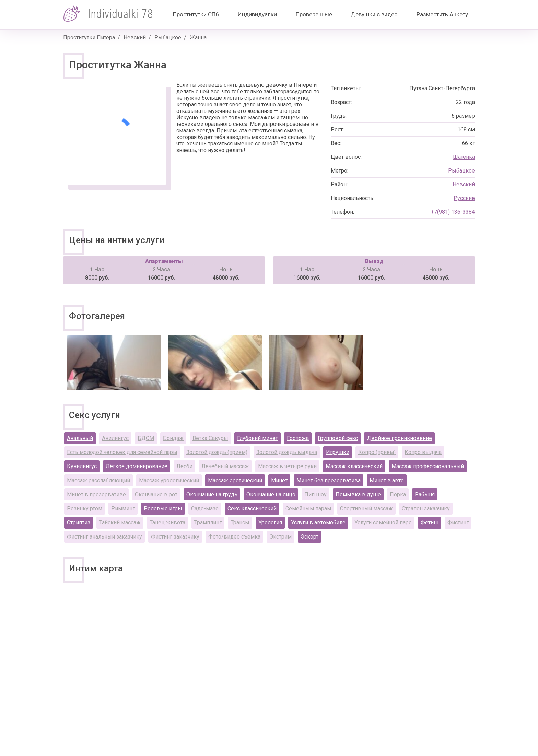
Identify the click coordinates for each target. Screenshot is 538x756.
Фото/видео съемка (234, 537)
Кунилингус (82, 466)
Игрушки (338, 452)
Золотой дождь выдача (287, 452)
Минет (279, 480)
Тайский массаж (120, 523)
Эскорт (309, 537)
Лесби (184, 466)
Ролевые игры (163, 509)
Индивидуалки (257, 14)
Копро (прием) (377, 452)
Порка (398, 494)
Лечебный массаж (225, 466)
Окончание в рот (156, 494)
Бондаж (173, 438)
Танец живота (167, 523)
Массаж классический (354, 466)
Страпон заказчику (426, 509)
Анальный (80, 438)
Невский (135, 38)
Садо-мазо (205, 509)
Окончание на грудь (212, 494)
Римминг (123, 509)
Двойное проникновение (399, 438)
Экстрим (280, 537)
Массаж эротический (235, 480)
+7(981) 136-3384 (453, 212)
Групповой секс (338, 438)
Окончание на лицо (271, 494)
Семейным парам (308, 509)
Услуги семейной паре (383, 523)
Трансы (240, 523)
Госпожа (298, 438)
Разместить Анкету (442, 14)
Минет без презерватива (329, 480)
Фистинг (458, 523)
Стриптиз (79, 523)
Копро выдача (423, 452)
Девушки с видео (374, 14)
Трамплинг (208, 523)
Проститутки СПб (196, 14)
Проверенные (314, 14)
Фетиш (430, 523)
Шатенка (464, 157)
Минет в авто (387, 480)
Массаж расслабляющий (98, 480)
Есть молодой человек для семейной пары (122, 452)
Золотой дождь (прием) (217, 452)
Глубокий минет (258, 438)
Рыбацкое (168, 38)
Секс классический (252, 509)
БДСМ (146, 438)
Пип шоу (315, 494)
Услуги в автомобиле (318, 523)
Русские (464, 198)
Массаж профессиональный (428, 466)
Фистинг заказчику (175, 537)
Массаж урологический (169, 480)
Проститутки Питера (89, 38)
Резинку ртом (85, 509)
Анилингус (115, 438)
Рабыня (425, 494)
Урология (270, 523)
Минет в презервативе (96, 494)
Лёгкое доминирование (137, 466)
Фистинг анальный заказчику (104, 537)
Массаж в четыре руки (287, 466)
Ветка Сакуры (210, 438)
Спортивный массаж (366, 509)
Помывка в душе (358, 494)
